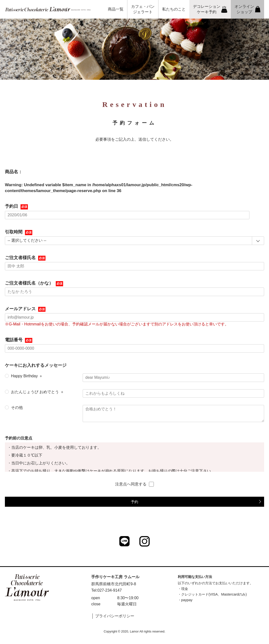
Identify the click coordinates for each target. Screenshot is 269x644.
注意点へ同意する (134, 484)
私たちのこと (174, 9)
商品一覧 (116, 9)
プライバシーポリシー (115, 616)
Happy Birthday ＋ (27, 376)
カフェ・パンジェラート (143, 9)
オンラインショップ (247, 9)
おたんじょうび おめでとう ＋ (38, 392)
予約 (134, 502)
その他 (17, 408)
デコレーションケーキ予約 (210, 9)
